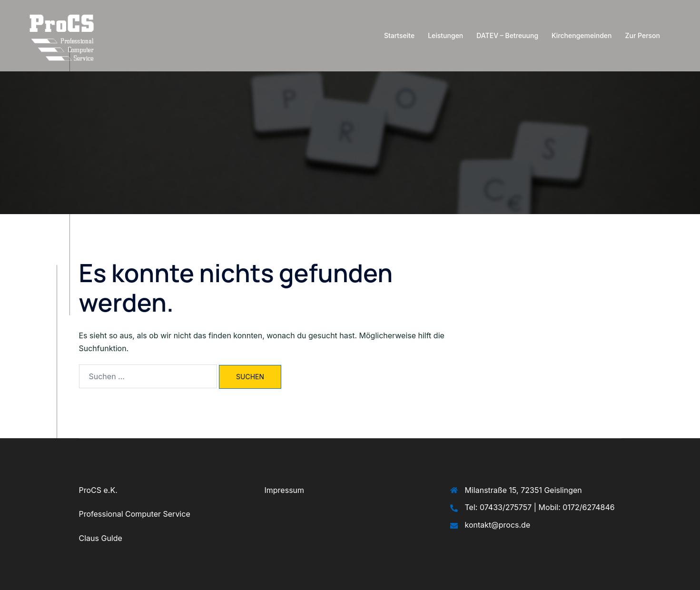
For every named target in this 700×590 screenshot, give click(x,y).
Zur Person (643, 35)
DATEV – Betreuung (507, 35)
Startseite (399, 35)
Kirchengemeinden (582, 35)
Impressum (285, 490)
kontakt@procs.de (498, 525)
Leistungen (445, 35)
